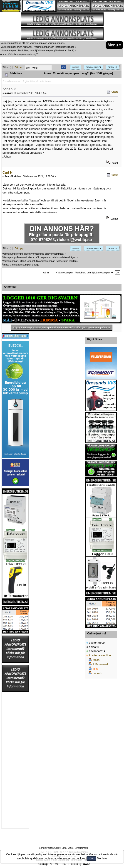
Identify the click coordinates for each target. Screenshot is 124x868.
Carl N (7, 172)
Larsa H (97, 673)
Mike (95, 669)
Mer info (102, 858)
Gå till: (46, 273)
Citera (115, 92)
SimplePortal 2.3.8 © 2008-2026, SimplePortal (64, 848)
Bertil (71, 50)
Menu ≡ (115, 45)
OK (91, 858)
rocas (96, 660)
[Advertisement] (15, 760)
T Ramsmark (100, 664)
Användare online (100, 655)
